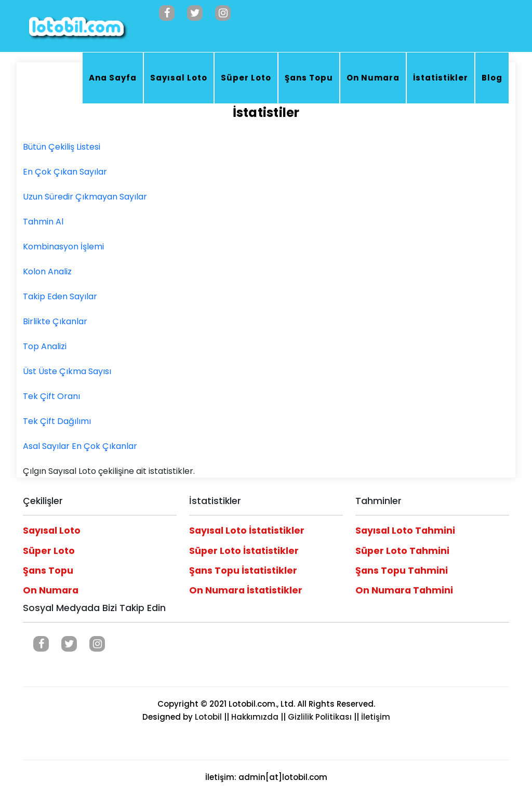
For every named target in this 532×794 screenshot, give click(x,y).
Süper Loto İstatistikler (244, 551)
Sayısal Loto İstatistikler (247, 531)
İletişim (376, 717)
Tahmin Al (43, 222)
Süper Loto (246, 78)
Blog (492, 78)
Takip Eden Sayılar (60, 296)
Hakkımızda (255, 717)
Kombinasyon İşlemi (63, 247)
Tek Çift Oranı (51, 396)
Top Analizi (45, 346)
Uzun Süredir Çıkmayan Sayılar (85, 197)
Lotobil (208, 717)
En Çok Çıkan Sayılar (65, 172)
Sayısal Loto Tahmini (405, 531)
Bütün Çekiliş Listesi (62, 147)
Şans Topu (309, 78)
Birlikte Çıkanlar (55, 321)
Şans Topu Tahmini (402, 571)
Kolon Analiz (47, 272)
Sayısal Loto (179, 78)
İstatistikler (441, 78)
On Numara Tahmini (404, 590)
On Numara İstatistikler (246, 590)
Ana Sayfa (113, 78)
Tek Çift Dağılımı (57, 421)
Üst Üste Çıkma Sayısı (67, 371)
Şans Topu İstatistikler (243, 571)
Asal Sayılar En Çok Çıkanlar (80, 446)
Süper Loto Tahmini (402, 551)
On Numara (373, 78)
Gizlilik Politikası (320, 717)
